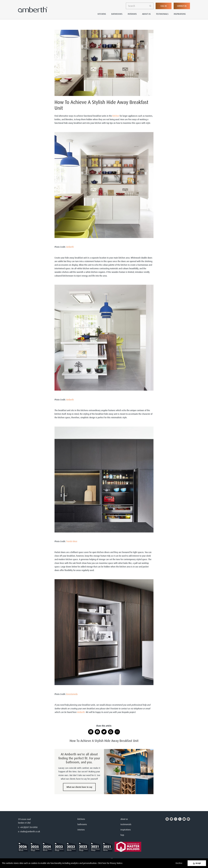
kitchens (81, 819)
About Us (146, 14)
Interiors (132, 14)
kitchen (116, 116)
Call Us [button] (164, 6)
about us (124, 819)
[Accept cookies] (197, 863)
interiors (81, 830)
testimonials (126, 824)
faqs (122, 835)
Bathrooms (117, 14)
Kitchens (102, 14)
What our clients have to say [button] (79, 787)
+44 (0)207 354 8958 (29, 827)
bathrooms (82, 824)
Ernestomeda (72, 694)
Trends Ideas (72, 541)
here (104, 863)
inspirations (126, 830)
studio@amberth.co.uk (30, 831)
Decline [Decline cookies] (179, 863)
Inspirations (180, 14)
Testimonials (162, 14)
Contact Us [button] (182, 6)
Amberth (70, 247)
